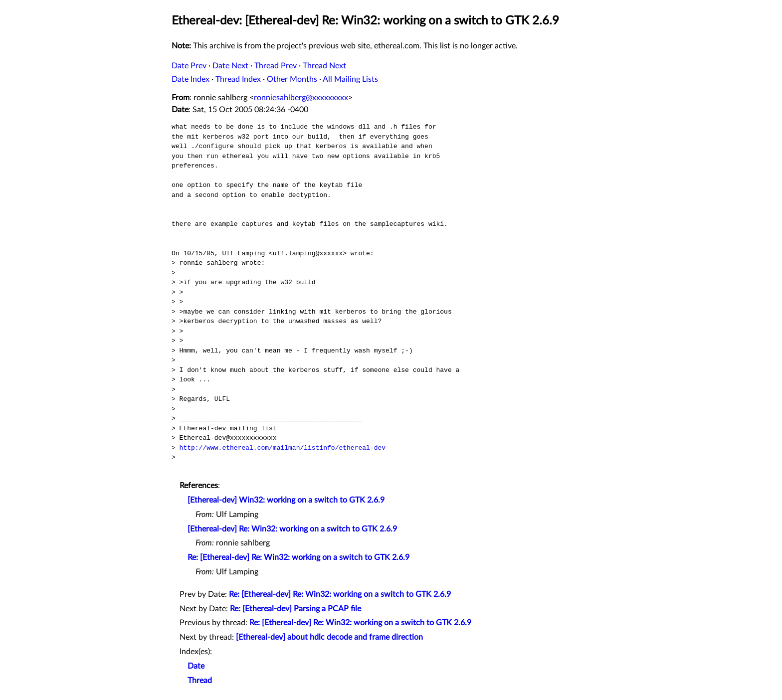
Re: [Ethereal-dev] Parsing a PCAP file (295, 609)
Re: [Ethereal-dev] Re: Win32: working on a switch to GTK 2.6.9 (298, 557)
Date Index (191, 79)
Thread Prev (276, 66)
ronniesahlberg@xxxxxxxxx (301, 98)
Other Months (292, 79)
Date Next (230, 66)
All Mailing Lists (350, 79)
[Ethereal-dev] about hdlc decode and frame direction (329, 637)
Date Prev (189, 66)
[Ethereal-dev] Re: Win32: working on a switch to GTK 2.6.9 (292, 529)
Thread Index (238, 79)
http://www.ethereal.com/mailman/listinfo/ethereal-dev (283, 448)
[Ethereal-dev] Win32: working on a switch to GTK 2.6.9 (286, 500)
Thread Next (324, 66)
